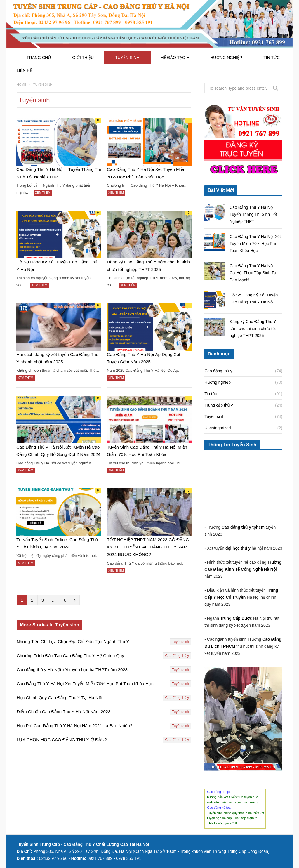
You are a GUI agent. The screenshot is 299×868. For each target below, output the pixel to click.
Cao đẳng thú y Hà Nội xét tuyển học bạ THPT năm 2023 (72, 670)
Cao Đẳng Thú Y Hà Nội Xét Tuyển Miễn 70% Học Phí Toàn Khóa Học (146, 173)
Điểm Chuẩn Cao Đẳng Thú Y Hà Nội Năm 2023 (64, 712)
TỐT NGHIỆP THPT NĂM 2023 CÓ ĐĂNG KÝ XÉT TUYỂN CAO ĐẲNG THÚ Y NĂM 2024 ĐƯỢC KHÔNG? (148, 547)
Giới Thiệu (83, 58)
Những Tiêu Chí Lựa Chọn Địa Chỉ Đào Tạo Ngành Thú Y (73, 642)
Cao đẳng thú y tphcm (243, 527)
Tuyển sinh (127, 58)
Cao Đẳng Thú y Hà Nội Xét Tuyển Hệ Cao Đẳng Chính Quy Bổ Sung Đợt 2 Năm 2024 (58, 451)
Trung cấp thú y (219, 405)
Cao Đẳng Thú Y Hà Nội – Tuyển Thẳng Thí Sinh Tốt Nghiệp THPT (59, 173)
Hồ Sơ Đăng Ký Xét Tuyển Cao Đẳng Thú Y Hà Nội (57, 266)
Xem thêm (43, 193)
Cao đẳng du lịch (219, 792)
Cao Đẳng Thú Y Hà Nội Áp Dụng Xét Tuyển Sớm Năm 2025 (144, 358)
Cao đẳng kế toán (220, 808)
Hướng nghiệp (226, 58)
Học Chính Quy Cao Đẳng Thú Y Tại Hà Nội (59, 698)
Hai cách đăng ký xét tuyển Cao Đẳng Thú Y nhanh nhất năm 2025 (57, 358)
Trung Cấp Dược (237, 618)
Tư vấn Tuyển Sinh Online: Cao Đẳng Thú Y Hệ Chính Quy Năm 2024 (57, 543)
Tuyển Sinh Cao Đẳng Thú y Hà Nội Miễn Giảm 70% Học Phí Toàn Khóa (147, 451)
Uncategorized (218, 428)
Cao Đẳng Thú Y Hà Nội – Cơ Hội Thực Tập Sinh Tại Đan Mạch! (253, 273)
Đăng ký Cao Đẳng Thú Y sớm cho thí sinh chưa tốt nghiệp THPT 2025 (148, 266)
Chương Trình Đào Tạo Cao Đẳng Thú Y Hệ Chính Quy (70, 656)
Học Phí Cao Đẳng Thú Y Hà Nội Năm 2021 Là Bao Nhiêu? (74, 726)
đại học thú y (238, 548)
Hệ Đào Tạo (173, 58)
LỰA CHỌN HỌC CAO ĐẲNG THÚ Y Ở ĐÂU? (62, 740)
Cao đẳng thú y (177, 656)
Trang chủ (39, 58)
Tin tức (272, 58)
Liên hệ (24, 70)
